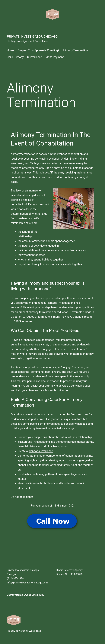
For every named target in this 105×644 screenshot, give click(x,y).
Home (11, 50)
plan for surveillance (41, 451)
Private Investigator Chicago (32, 37)
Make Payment (55, 57)
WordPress (35, 631)
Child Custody (15, 57)
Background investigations (34, 442)
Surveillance (35, 57)
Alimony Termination (75, 50)
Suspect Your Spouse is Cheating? (38, 50)
